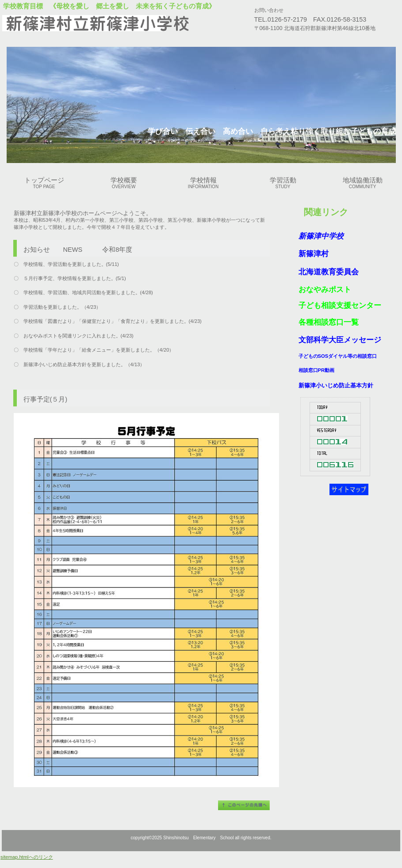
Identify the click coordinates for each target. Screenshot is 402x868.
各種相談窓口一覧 (329, 322)
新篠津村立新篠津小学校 (113, 23)
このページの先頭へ (244, 805)
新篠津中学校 (321, 236)
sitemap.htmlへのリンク (27, 857)
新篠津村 (314, 254)
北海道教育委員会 (329, 272)
